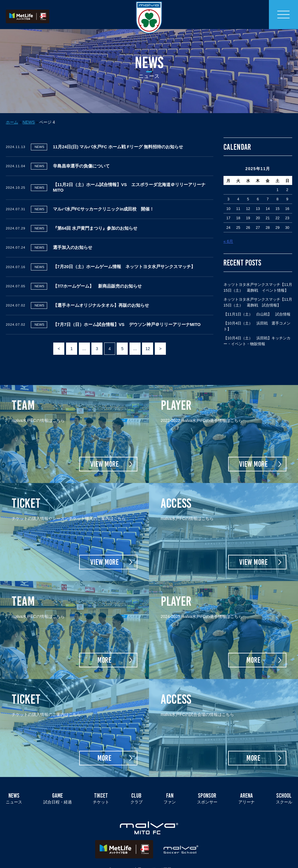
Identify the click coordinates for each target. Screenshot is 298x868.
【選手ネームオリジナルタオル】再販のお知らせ (101, 295)
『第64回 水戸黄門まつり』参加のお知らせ (95, 218)
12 (148, 339)
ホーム (12, 112)
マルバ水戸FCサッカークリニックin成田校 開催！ (104, 199)
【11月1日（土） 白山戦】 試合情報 (257, 304)
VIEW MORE (104, 454)
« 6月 (228, 231)
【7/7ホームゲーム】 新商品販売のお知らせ (97, 276)
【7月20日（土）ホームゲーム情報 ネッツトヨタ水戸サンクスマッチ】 (124, 257)
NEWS (29, 112)
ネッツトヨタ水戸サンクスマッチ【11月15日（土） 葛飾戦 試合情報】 (258, 292)
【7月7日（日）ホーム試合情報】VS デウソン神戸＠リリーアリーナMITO (127, 315)
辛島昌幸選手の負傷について (81, 156)
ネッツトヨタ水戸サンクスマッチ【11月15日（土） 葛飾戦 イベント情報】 (258, 278)
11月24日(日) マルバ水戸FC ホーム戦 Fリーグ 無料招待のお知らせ (118, 137)
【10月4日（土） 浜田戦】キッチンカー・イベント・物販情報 (257, 331)
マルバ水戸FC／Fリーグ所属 (147, 859)
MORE (104, 650)
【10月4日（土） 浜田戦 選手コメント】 (257, 316)
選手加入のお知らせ (73, 238)
